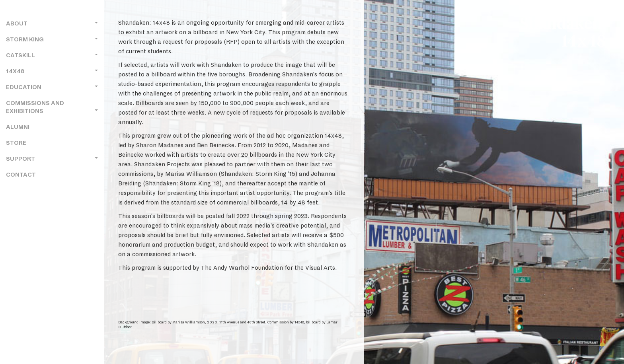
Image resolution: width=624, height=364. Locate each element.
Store (16, 143)
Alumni (18, 127)
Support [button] (52, 159)
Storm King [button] (52, 40)
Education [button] (52, 87)
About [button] (52, 24)
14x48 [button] (52, 71)
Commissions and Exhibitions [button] (52, 107)
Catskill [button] (52, 55)
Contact (21, 175)
